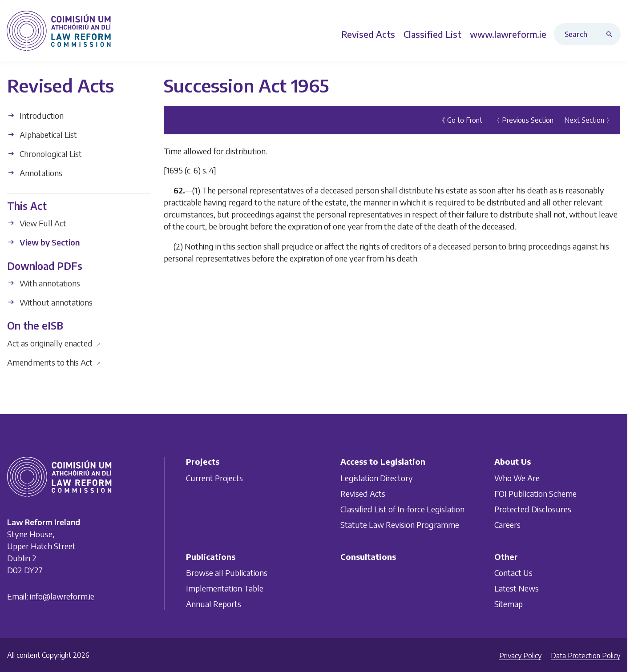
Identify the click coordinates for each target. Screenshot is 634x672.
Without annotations (50, 302)
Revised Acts (363, 493)
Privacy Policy (520, 656)
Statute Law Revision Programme (400, 525)
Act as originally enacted (54, 343)
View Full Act (37, 223)
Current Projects (214, 478)
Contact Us (513, 573)
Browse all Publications (227, 573)
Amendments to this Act (54, 362)
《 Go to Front (460, 120)
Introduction (35, 115)
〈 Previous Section (523, 120)
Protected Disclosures (533, 509)
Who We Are (517, 478)
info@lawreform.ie (62, 596)
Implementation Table (225, 588)
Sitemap (509, 604)
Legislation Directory (377, 478)
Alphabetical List (42, 135)
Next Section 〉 (589, 120)
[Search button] (611, 34)
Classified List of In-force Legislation (402, 509)
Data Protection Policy (586, 656)
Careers (507, 525)
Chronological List (44, 154)
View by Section (43, 242)
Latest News (517, 588)
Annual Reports (214, 604)
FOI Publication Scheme (535, 493)
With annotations (44, 283)
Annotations (35, 173)
